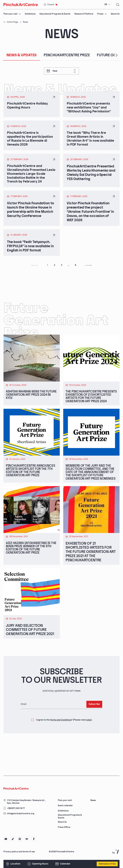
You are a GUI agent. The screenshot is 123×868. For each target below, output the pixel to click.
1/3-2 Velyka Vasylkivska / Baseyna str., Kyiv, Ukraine (26, 802)
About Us (115, 14)
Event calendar (65, 806)
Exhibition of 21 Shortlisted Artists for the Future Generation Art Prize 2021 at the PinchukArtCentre (91, 577)
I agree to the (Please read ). (64, 745)
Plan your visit (12, 14)
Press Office (64, 827)
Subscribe (94, 729)
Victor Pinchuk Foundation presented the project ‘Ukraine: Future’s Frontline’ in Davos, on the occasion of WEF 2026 (90, 215)
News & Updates (22, 55)
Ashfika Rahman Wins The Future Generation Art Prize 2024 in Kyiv (29, 400)
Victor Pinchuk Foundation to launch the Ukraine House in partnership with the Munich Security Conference (31, 213)
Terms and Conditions (61, 745)
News (93, 800)
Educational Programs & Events (55, 14)
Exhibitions (30, 14)
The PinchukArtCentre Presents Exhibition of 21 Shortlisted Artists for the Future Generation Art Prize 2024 (91, 404)
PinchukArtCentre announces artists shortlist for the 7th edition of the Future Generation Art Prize (26, 486)
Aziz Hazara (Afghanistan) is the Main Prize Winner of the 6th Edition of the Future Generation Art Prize (32, 577)
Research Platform (84, 14)
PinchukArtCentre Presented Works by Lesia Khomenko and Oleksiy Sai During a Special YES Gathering (91, 175)
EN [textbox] (106, 4)
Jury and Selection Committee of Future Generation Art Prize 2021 (30, 655)
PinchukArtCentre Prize (67, 55)
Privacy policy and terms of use (19, 852)
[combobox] (107, 5)
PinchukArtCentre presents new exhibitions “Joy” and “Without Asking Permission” (90, 108)
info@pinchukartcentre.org (21, 814)
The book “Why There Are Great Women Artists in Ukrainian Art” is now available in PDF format (91, 140)
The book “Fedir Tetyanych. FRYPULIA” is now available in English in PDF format (30, 250)
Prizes (102, 14)
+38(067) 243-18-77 (16, 808)
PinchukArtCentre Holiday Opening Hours (28, 106)
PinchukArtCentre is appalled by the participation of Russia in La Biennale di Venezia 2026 (31, 140)
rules (89, 745)
